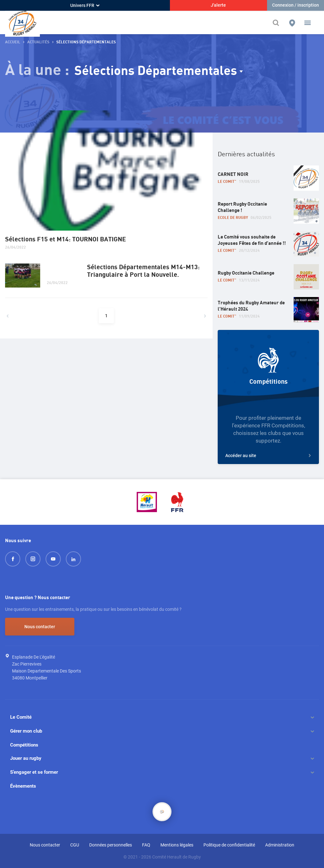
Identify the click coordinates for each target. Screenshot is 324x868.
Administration (280, 845)
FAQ (146, 845)
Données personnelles (111, 845)
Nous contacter (40, 627)
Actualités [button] (38, 42)
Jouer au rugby (26, 758)
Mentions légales (177, 845)
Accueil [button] (13, 42)
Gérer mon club (26, 731)
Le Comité (21, 717)
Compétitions (24, 745)
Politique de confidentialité (229, 845)
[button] (308, 23)
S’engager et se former (34, 772)
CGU (75, 845)
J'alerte (218, 5)
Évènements (23, 786)
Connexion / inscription (296, 5)
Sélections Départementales (156, 71)
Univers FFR (85, 5)
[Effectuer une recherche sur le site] (277, 23)
